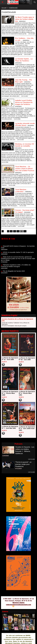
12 (18, 231)
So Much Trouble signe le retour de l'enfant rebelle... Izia (25, 19)
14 (25, 231)
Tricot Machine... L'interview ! (21, 191)
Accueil (4, 8)
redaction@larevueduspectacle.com (18, 605)
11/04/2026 (5, 456)
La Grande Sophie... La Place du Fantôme (24, 60)
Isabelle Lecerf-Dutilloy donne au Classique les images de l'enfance (24, 102)
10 (11, 231)
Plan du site (8, 607)
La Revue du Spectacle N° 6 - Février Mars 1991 (27, 393)
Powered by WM (28, 607)
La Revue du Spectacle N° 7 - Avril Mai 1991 (10, 427)
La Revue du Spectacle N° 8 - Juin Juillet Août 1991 (27, 428)
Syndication (18, 607)
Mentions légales (18, 603)
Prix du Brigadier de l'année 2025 (14, 272)
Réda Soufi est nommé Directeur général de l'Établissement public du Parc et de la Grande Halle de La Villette (18, 260)
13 (21, 231)
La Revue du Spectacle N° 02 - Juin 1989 (27, 359)
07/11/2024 (18, 469)
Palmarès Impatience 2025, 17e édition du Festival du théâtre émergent (16, 267)
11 (15, 231)
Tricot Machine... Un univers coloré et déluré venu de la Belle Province (25, 169)
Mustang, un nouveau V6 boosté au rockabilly (24, 145)
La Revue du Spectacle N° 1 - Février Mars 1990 (10, 393)
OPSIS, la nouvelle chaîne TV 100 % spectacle (18, 253)
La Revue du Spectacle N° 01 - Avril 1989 (10, 359)
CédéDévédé (13, 8)
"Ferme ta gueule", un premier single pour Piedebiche (23, 464)
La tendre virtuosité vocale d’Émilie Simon (25, 124)
